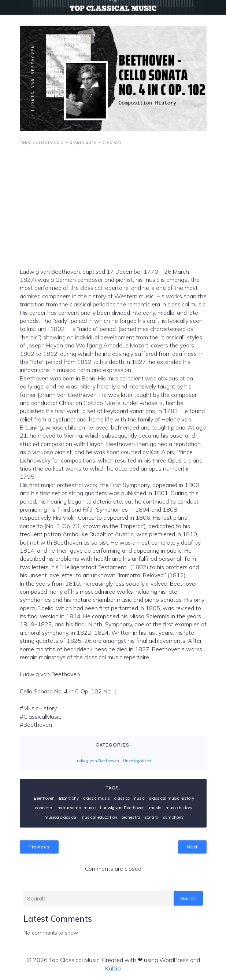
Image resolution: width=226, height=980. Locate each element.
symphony (173, 817)
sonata (152, 817)
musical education (99, 817)
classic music (97, 798)
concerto (44, 808)
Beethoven (44, 798)
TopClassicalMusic (42, 142)
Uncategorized (137, 761)
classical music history (172, 798)
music (155, 808)
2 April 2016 (83, 142)
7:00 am (112, 142)
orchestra (131, 817)
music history (179, 808)
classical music (129, 798)
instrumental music (76, 808)
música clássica (60, 817)
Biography (69, 798)
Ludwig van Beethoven (97, 761)
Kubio (113, 968)
